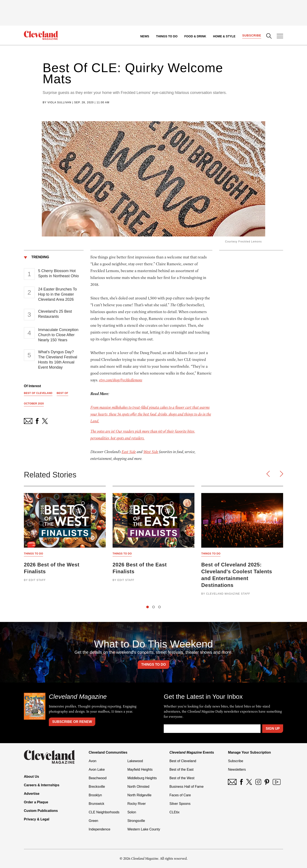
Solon (132, 812)
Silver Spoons (180, 804)
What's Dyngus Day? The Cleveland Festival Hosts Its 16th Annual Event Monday (58, 360)
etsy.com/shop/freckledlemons (121, 380)
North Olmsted (138, 787)
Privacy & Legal (37, 819)
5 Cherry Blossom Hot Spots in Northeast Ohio (59, 273)
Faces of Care (180, 795)
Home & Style (224, 36)
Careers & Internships (42, 785)
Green (93, 821)
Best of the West (182, 778)
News (145, 36)
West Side (151, 452)
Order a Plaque (36, 802)
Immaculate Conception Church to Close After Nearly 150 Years (58, 335)
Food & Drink (195, 36)
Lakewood (135, 761)
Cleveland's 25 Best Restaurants (55, 314)
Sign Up (273, 729)
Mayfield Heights (140, 770)
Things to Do (167, 36)
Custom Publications (41, 811)
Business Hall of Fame (187, 787)
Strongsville (136, 821)
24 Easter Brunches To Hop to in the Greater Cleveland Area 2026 (58, 294)
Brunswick (96, 804)
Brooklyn (95, 795)
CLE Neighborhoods (104, 812)
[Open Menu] (280, 36)
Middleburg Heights (142, 778)
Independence (99, 829)
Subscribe (252, 35)
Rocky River (136, 804)
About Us (31, 777)
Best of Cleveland (183, 761)
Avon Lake (97, 770)
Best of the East (182, 770)
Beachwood (98, 778)
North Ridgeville (139, 795)
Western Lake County (144, 829)
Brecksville (97, 787)
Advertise (32, 794)
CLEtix (174, 812)
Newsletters (237, 770)
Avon (93, 761)
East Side (129, 452)
